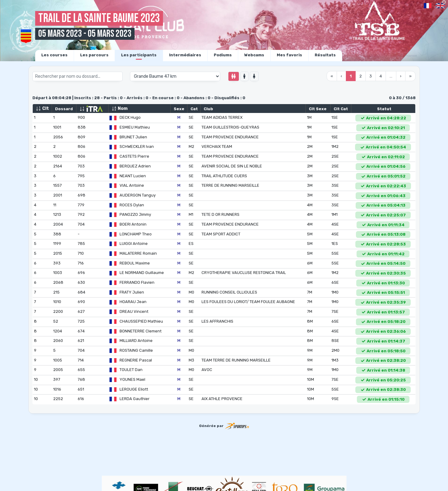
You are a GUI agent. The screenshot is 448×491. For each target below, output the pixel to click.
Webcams (254, 55)
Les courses (54, 55)
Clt (42, 109)
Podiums (223, 55)
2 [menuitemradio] (361, 76)
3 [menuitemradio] (371, 76)
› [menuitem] (401, 76)
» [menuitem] (410, 76)
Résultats (325, 55)
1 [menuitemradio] (351, 76)
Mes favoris (289, 55)
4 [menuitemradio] (381, 76)
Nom (120, 109)
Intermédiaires (185, 55)
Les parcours (94, 55)
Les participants (139, 55)
